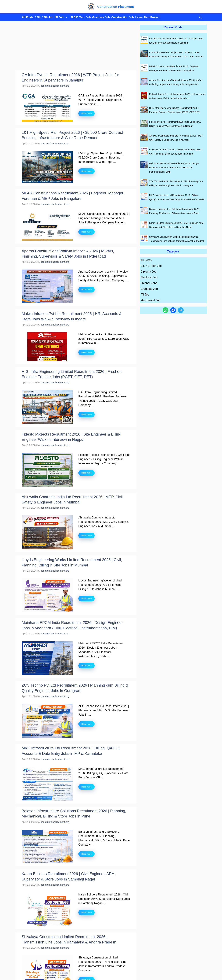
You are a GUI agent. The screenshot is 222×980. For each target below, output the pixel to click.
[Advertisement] (76, 47)
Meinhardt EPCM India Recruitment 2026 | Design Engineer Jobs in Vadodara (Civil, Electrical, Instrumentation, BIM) (174, 168)
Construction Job (123, 17)
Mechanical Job (150, 300)
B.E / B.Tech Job (151, 266)
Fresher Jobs (149, 283)
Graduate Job (101, 17)
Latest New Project (147, 17)
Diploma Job (148, 272)
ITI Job (62, 17)
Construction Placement (116, 7)
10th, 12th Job (44, 17)
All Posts (28, 17)
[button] (200, 17)
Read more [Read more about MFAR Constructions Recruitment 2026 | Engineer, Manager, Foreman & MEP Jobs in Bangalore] (86, 232)
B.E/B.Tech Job (81, 17)
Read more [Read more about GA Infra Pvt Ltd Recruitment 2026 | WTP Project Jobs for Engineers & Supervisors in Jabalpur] (86, 113)
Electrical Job (149, 277)
